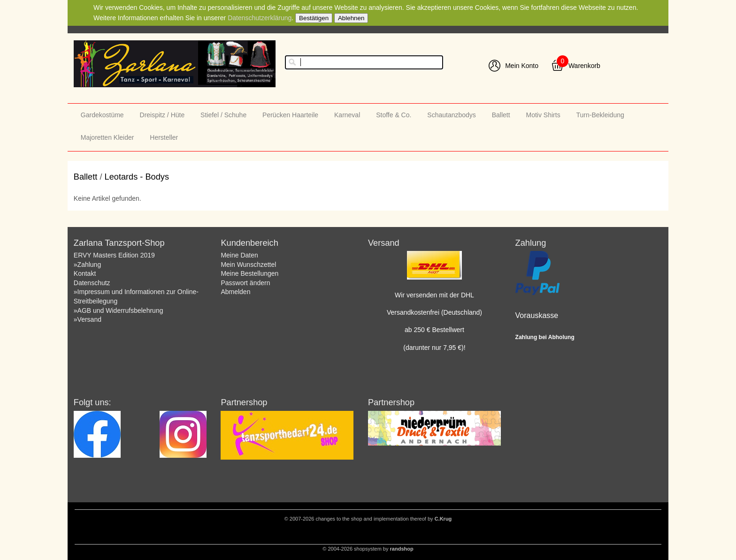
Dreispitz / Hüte (162, 115)
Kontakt (85, 273)
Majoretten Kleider (107, 137)
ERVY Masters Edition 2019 (114, 255)
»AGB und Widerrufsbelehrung (119, 310)
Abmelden (235, 292)
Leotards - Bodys (137, 177)
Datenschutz (92, 283)
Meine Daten (239, 255)
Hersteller (164, 137)
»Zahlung (87, 265)
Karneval (347, 115)
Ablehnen (351, 18)
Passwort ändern (245, 283)
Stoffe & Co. (394, 115)
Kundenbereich (249, 243)
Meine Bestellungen (249, 273)
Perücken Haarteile (290, 115)
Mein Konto (522, 66)
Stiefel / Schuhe (223, 115)
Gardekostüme (102, 115)
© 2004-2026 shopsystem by (368, 549)
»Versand (88, 319)
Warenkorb (584, 66)
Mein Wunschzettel (248, 265)
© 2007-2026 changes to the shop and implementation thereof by (368, 519)
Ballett (501, 115)
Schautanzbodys (452, 115)
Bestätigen (314, 18)
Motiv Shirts (543, 115)
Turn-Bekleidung (600, 115)
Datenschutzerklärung (260, 18)
